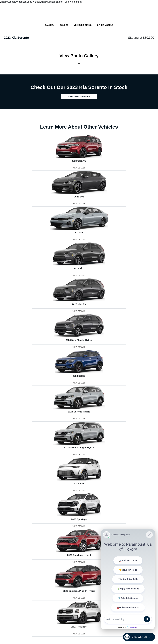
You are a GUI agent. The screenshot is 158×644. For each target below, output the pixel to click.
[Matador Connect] (128, 579)
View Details (79, 168)
